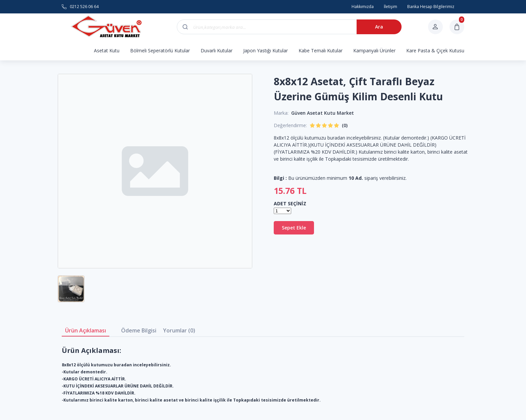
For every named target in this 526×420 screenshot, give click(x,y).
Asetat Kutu (107, 50)
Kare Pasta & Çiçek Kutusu (435, 50)
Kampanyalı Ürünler (374, 50)
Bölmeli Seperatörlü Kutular (160, 50)
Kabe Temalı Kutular (321, 50)
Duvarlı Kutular (217, 50)
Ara (379, 27)
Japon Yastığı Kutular (266, 50)
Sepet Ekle (294, 228)
